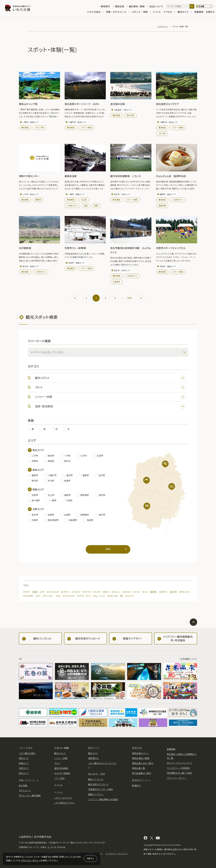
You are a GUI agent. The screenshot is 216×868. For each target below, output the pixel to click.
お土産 (84, 200)
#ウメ (58, 596)
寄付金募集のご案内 (141, 773)
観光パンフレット (96, 779)
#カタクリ (163, 592)
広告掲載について (189, 659)
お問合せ (210, 12)
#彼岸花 (153, 592)
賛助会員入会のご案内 (143, 763)
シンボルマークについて (117, 853)
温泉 (86, 206)
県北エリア (24, 773)
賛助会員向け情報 (141, 758)
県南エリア (24, 763)
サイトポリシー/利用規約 (178, 768)
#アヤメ (80, 596)
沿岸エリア (24, 768)
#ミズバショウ (53, 592)
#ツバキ (97, 592)
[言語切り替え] (204, 6)
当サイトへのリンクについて (180, 763)
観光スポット (110, 378)
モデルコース (25, 790)
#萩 (121, 596)
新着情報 (199, 12)
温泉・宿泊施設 (110, 406)
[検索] (192, 6)
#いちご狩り (28, 596)
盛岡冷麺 (162, 206)
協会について (156, 6)
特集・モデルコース (118, 12)
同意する (90, 858)
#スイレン (116, 592)
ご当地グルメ (72, 206)
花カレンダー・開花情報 (30, 795)
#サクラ (27, 592)
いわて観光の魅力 (27, 753)
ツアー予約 (59, 778)
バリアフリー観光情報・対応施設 (103, 799)
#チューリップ (99, 596)
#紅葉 (35, 592)
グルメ (110, 387)
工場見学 (116, 282)
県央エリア (24, 758)
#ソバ (88, 596)
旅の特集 (23, 785)
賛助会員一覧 (139, 768)
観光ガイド (185, 12)
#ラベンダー (48, 596)
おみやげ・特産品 (62, 773)
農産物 (38, 200)
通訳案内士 (94, 758)
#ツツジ (137, 592)
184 (129, 298)
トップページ (163, 26)
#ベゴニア (76, 592)
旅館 (96, 206)
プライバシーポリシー (31, 860)
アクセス (169, 12)
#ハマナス (130, 596)
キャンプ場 (40, 127)
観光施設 (25, 127)
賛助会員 (120, 6)
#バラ (42, 592)
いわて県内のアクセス (64, 803)
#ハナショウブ (69, 596)
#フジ (38, 596)
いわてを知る (95, 12)
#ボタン (106, 592)
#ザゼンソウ (185, 592)
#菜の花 (173, 592)
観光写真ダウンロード (98, 784)
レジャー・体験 (110, 397)
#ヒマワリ (65, 592)
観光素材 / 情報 (137, 6)
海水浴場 (130, 115)
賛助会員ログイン (140, 753)
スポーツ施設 (86, 127)
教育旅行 (105, 6)
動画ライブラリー (96, 794)
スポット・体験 (141, 12)
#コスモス (127, 592)
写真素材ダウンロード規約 (101, 789)
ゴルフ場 (162, 133)
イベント (157, 12)
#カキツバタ (112, 596)
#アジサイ (87, 592)
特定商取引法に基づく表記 (179, 773)
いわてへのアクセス (63, 798)
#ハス (145, 592)
